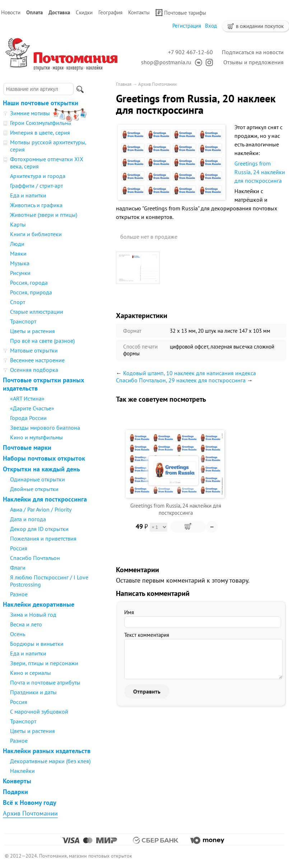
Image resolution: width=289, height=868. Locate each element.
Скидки (84, 12)
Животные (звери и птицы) (44, 215)
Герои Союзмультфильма (41, 123)
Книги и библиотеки (36, 234)
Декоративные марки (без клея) (50, 761)
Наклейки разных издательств (47, 751)
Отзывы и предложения (253, 62)
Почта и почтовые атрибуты (45, 682)
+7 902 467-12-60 (190, 52)
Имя (129, 612)
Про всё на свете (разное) (42, 341)
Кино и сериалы (31, 673)
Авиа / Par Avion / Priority (41, 509)
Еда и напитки (28, 195)
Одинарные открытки (38, 479)
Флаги (18, 568)
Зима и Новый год (33, 615)
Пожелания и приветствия (43, 538)
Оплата (34, 12)
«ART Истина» (27, 398)
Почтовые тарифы (181, 13)
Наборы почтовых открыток (44, 458)
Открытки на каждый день (41, 469)
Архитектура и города (38, 176)
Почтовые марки (27, 447)
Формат (132, 331)
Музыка (20, 263)
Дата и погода (28, 519)
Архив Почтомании (30, 813)
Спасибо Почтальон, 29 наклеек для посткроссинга (181, 380)
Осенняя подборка (34, 370)
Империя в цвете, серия (40, 132)
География (110, 12)
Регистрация (187, 26)
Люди (17, 244)
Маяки (18, 253)
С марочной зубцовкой (39, 711)
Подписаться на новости (253, 52)
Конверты (17, 781)
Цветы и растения (32, 331)
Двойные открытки (34, 489)
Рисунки (20, 273)
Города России (28, 418)
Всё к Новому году (30, 802)
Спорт (18, 302)
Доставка (59, 12)
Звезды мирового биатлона (45, 428)
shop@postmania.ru (166, 62)
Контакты (139, 12)
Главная (124, 84)
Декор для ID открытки (39, 529)
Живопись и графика (36, 205)
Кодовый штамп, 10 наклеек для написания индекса (190, 373)
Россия (19, 548)
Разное (19, 594)
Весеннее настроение (37, 360)
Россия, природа (31, 292)
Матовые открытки (34, 350)
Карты (18, 224)
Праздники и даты (33, 692)
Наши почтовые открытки (41, 103)
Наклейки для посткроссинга (45, 499)
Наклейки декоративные (39, 604)
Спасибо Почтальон (35, 558)
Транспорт (23, 321)
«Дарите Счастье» (32, 408)
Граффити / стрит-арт (36, 186)
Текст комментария (147, 635)
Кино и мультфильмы (36, 437)
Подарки (15, 792)
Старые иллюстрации (37, 312)
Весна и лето (26, 624)
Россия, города (29, 283)
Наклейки (22, 771)
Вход (211, 26)
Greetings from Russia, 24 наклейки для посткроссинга (260, 172)
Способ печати (140, 347)
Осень (18, 634)
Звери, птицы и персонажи (44, 663)
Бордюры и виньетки (37, 644)
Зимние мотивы (30, 113)
